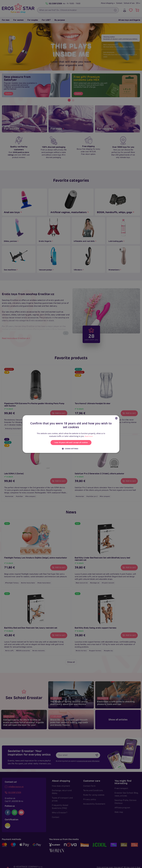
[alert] (71, 434)
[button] (71, 449)
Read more (89, 436)
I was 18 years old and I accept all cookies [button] (71, 443)
